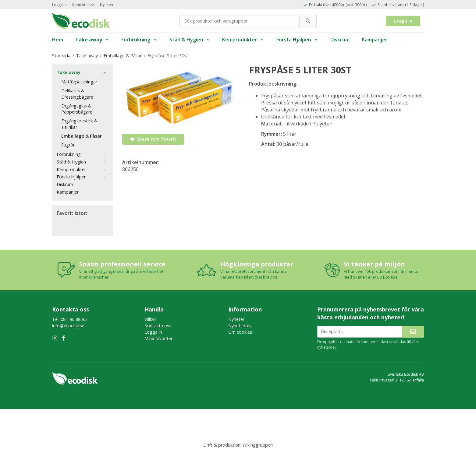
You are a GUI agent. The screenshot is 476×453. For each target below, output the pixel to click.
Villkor (150, 319)
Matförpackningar (79, 82)
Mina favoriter (158, 338)
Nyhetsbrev (240, 326)
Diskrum (340, 40)
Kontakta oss (83, 5)
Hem (58, 40)
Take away (92, 40)
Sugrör (68, 145)
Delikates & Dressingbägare (77, 94)
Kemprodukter (243, 40)
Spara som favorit (153, 139)
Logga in (59, 5)
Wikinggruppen (258, 445)
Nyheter (107, 5)
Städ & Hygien (190, 40)
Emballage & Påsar (82, 136)
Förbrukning (139, 40)
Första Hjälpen (297, 40)
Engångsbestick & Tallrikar (79, 124)
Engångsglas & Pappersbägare (77, 109)
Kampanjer (375, 40)
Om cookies (240, 332)
